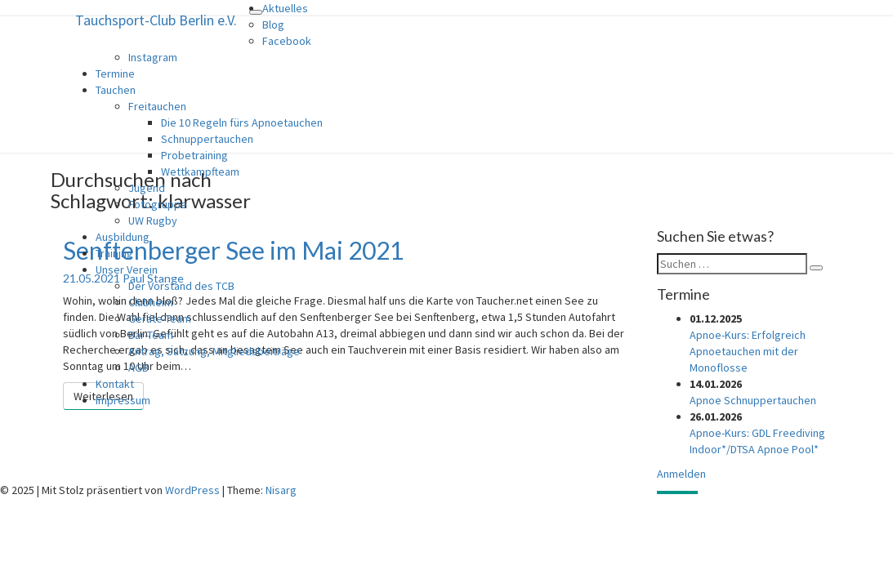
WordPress (192, 490)
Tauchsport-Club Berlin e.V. (156, 20)
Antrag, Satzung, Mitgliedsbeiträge (214, 351)
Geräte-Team (160, 318)
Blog (273, 24)
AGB (138, 367)
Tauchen (116, 90)
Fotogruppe (158, 204)
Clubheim (151, 302)
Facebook (287, 41)
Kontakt (115, 384)
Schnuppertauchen (207, 139)
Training (114, 253)
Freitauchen (157, 106)
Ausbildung (123, 237)
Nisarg (281, 490)
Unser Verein (127, 269)
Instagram (153, 57)
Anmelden (681, 474)
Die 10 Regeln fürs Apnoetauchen (242, 122)
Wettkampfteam (200, 171)
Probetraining (194, 155)
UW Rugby (153, 220)
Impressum (123, 400)
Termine (115, 73)
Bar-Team (151, 335)
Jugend (147, 188)
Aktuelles (285, 8)
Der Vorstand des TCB (181, 286)
